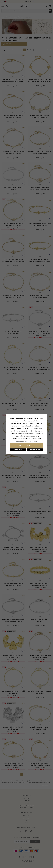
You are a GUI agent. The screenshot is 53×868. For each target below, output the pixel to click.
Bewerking (35, 450)
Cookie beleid (31, 436)
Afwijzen (18, 450)
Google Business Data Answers (26, 441)
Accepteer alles (26, 445)
